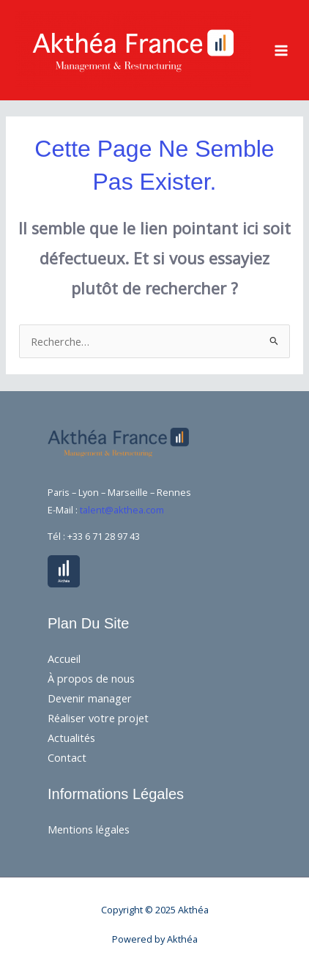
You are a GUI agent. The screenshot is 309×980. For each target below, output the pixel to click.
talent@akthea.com (122, 510)
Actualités (71, 738)
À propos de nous (91, 678)
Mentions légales (89, 829)
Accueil (64, 658)
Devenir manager (90, 698)
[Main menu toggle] (281, 51)
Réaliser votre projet (98, 718)
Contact (67, 757)
